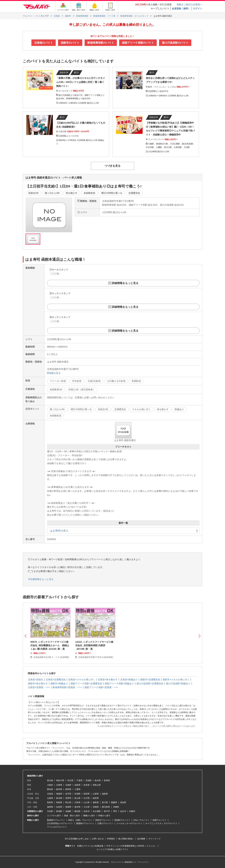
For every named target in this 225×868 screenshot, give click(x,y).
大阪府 (50, 785)
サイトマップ (154, 839)
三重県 (77, 789)
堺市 (115, 811)
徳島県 (96, 802)
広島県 (77, 802)
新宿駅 (59, 811)
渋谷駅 (50, 811)
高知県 (123, 802)
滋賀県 (77, 785)
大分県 (87, 807)
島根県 (59, 802)
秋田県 (87, 794)
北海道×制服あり (129, 679)
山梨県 (50, 798)
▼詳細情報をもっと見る (41, 579)
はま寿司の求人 (59, 531)
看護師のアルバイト (85, 823)
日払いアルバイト (141, 820)
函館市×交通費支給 (150, 679)
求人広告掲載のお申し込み (77, 839)
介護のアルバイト (105, 823)
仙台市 (123, 811)
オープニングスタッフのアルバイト (161, 823)
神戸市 (107, 811)
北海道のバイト (44, 43)
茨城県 (89, 780)
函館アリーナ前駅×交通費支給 (86, 683)
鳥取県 (50, 802)
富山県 (77, 798)
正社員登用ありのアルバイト (60, 823)
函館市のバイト (70, 43)
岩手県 (68, 794)
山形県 (96, 794)
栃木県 (98, 780)
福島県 (105, 794)
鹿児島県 (106, 807)
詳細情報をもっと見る (125, 283)
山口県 (87, 802)
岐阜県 (59, 789)
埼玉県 (70, 780)
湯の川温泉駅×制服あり (178, 683)
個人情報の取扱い (126, 839)
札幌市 (132, 811)
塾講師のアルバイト (56, 820)
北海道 (50, 794)
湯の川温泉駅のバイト (175, 43)
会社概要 (141, 839)
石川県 (87, 798)
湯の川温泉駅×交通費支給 (150, 683)
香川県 (105, 802)
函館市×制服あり (59, 683)
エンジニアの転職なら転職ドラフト (112, 849)
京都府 (68, 785)
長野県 (68, 798)
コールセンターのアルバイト (129, 823)
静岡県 (68, 789)
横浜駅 (77, 811)
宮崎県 (96, 807)
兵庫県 (59, 785)
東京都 (50, 780)
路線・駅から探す (72, 816)
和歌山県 (97, 785)
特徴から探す (104, 816)
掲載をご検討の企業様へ (189, 4)
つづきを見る (112, 166)
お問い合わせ (98, 839)
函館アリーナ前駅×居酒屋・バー (101, 687)
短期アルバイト (160, 820)
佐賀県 (59, 807)
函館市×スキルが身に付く (176, 679)
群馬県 (107, 780)
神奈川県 (60, 780)
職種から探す (89, 816)
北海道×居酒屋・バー (39, 687)
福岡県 (50, 807)
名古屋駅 (97, 811)
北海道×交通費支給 (56, 679)
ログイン (198, 8)
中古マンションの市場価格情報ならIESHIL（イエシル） (131, 846)
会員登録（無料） (181, 8)
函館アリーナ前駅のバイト (138, 43)
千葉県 (79, 780)
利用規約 (111, 839)
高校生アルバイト (103, 820)
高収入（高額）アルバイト (80, 820)
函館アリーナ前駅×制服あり (119, 683)
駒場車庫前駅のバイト (101, 43)
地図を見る (54, 373)
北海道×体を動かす (108, 679)
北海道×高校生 (36, 679)
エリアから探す (54, 816)
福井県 (96, 798)
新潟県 (59, 798)
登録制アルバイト (122, 820)
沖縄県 (116, 807)
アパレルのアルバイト (57, 827)
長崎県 (68, 807)
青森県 (59, 794)
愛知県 (50, 789)
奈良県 (87, 785)
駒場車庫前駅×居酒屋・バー (67, 687)
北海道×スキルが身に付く (82, 679)
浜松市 (87, 811)
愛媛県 (114, 802)
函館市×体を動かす (38, 683)
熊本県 (77, 807)
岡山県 (68, 802)
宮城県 (77, 794)
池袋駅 (68, 811)
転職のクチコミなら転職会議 (90, 846)
